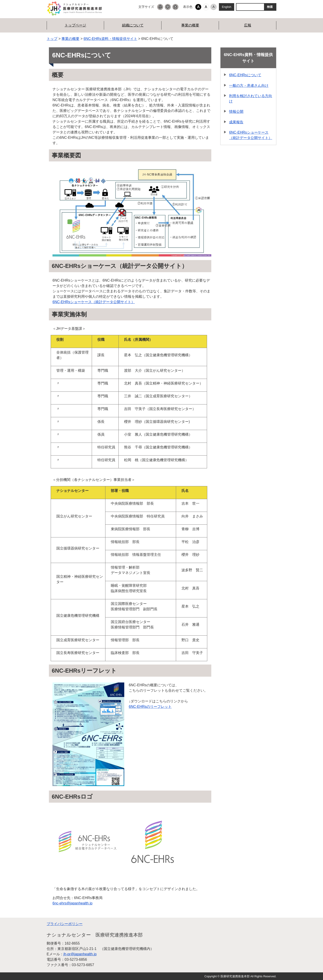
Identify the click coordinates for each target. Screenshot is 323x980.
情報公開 (236, 112)
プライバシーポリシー (65, 924)
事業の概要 (190, 25)
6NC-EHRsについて (245, 75)
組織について (133, 25)
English (227, 7)
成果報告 (236, 122)
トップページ (75, 25)
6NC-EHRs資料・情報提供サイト (110, 39)
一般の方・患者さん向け (249, 86)
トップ (52, 39)
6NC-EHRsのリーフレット (150, 707)
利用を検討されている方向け (251, 99)
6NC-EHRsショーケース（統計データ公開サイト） (94, 302)
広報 (248, 25)
